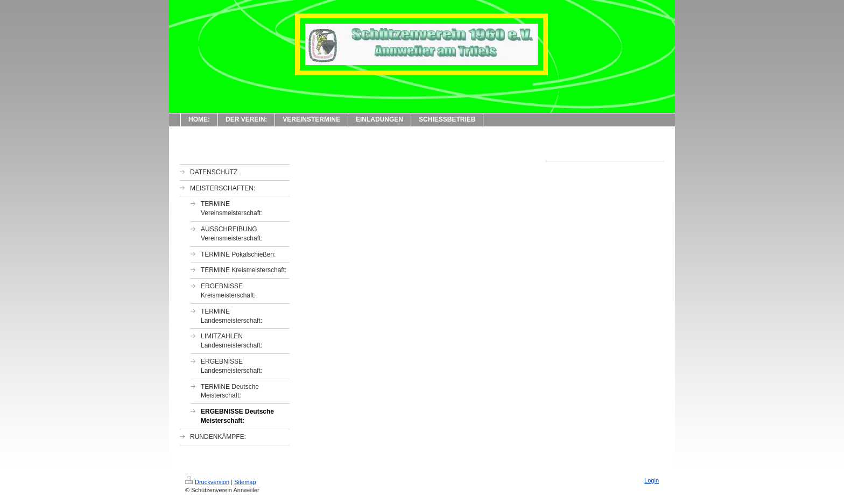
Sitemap (245, 482)
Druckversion (207, 482)
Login (652, 480)
